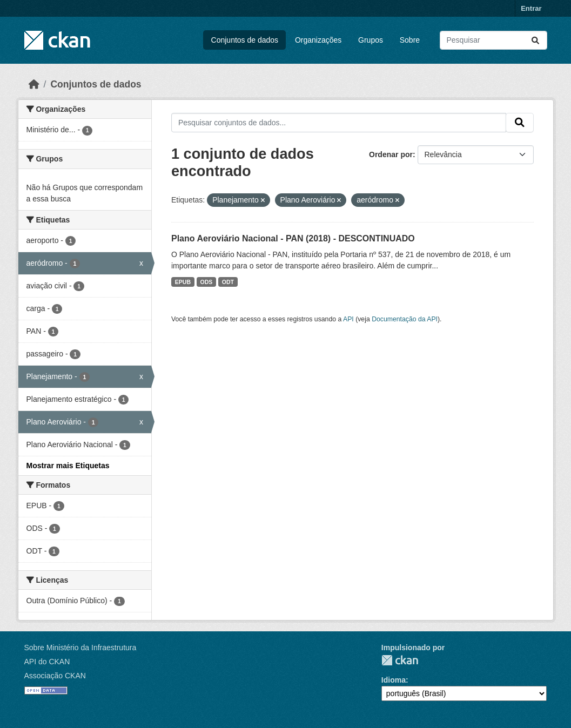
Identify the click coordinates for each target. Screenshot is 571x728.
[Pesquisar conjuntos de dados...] (493, 40)
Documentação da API (405, 319)
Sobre (410, 40)
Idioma (394, 680)
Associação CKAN (55, 676)
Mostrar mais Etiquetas (68, 466)
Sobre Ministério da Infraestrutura (80, 648)
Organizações (318, 40)
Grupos (371, 40)
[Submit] (535, 40)
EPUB (183, 282)
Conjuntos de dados (245, 40)
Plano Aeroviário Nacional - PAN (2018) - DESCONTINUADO (293, 238)
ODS (207, 282)
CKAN (400, 660)
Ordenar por (391, 154)
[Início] (34, 84)
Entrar (531, 8)
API (348, 319)
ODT (228, 282)
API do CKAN (47, 662)
